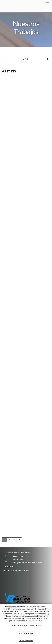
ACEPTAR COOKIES (26, 634)
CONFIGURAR (36, 626)
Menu (36, 59)
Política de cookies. (26, 641)
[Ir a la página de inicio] (1, 3)
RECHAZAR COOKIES (19, 626)
